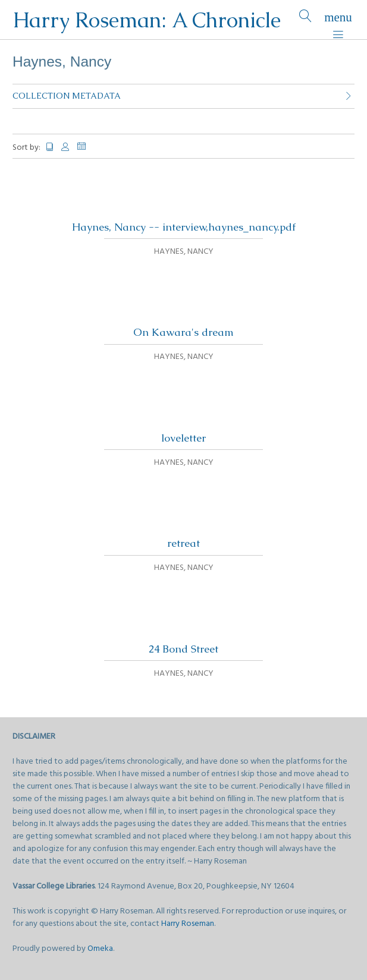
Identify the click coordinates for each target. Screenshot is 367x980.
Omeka (100, 949)
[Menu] (338, 20)
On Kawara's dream (183, 332)
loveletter (183, 438)
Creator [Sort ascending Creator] (66, 147)
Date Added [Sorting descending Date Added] (86, 146)
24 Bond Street (183, 649)
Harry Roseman (188, 924)
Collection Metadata (67, 96)
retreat (183, 543)
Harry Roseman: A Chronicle (147, 20)
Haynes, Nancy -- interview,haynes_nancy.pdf (184, 227)
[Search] (305, 20)
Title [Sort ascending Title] (50, 147)
